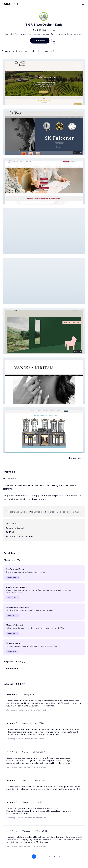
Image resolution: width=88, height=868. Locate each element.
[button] (44, 82)
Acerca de (30, 51)
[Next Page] (59, 857)
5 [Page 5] (54, 857)
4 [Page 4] (49, 857)
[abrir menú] (83, 4)
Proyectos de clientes (12, 51)
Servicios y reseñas (47, 51)
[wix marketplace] (11, 4)
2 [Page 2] (39, 857)
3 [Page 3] (44, 857)
